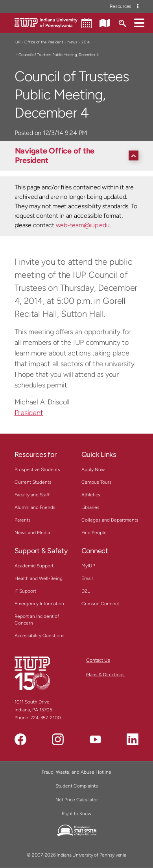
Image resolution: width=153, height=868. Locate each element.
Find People (94, 533)
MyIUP (88, 566)
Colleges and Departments (110, 520)
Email (87, 578)
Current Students (33, 482)
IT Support (25, 591)
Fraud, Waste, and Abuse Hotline (76, 772)
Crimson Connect (100, 604)
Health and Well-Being (39, 578)
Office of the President (44, 42)
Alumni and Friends (35, 507)
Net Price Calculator (77, 800)
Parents (23, 520)
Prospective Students (37, 470)
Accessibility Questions (40, 636)
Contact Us (98, 660)
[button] (139, 22)
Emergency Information (39, 604)
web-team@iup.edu (83, 225)
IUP (18, 42)
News (72, 42)
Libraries (90, 507)
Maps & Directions (105, 675)
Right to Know (76, 814)
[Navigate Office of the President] (79, 155)
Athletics (91, 495)
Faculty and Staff (32, 495)
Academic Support (34, 566)
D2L (86, 591)
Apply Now (93, 470)
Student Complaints (77, 786)
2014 (86, 42)
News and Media (32, 533)
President (29, 413)
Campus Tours (97, 482)
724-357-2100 (46, 718)
